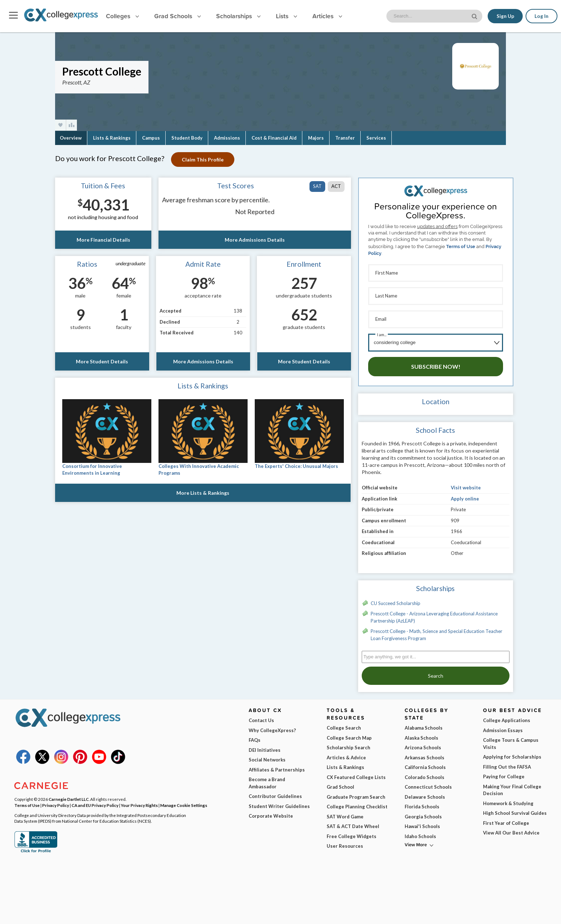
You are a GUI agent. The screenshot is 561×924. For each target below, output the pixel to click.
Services (376, 138)
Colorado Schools (425, 775)
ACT (336, 186)
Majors (316, 138)
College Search (344, 725)
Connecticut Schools (428, 784)
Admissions (227, 138)
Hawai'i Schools (422, 824)
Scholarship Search (348, 745)
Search (436, 673)
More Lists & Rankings (203, 493)
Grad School (340, 784)
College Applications (507, 718)
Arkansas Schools (425, 755)
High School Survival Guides (515, 811)
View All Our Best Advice (511, 830)
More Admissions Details (255, 240)
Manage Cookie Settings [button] (184, 803)
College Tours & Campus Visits (511, 741)
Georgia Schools (423, 814)
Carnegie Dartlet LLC (69, 797)
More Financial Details (103, 240)
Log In (542, 16)
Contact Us (261, 718)
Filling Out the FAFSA (507, 764)
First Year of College (506, 821)
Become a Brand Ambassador (267, 780)
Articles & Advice (346, 755)
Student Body (187, 138)
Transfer (345, 138)
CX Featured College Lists (356, 775)
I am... (382, 333)
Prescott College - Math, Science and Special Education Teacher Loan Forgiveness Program (436, 632)
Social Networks (267, 757)
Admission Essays (503, 728)
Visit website (466, 485)
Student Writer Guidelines (279, 804)
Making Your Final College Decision (512, 788)
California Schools (425, 765)
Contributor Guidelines (275, 794)
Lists (286, 16)
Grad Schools (177, 16)
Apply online (465, 496)
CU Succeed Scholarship (396, 601)
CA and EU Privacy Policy (95, 803)
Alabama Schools (424, 725)
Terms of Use (461, 246)
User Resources (345, 843)
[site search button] (475, 16)
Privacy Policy (56, 803)
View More (416, 842)
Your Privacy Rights (139, 803)
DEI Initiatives (265, 748)
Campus (151, 138)
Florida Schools (422, 804)
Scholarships (238, 16)
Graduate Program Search (356, 794)
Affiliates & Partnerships (277, 767)
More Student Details (102, 361)
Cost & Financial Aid (274, 138)
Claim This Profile (203, 159)
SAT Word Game (345, 814)
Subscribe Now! (436, 364)
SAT (317, 186)
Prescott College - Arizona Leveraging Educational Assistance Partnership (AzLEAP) (434, 615)
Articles (327, 16)
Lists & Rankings (112, 138)
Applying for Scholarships (512, 754)
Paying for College (504, 774)
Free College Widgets (352, 834)
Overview (71, 138)
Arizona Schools (423, 745)
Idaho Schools (420, 834)
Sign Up (505, 16)
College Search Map (349, 735)
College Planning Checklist (357, 804)
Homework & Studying (508, 801)
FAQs (255, 737)
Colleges (122, 16)
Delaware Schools (425, 794)
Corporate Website (271, 813)
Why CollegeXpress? (272, 728)
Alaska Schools (421, 735)
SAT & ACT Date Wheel (353, 824)
